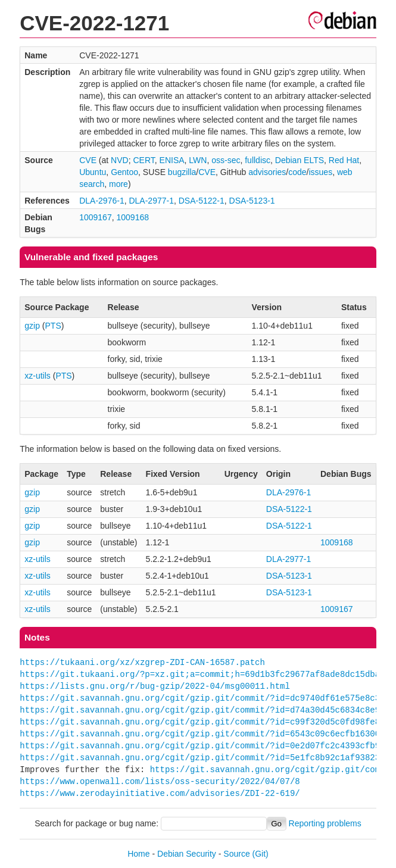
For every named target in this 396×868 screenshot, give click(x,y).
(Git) (261, 854)
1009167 (96, 217)
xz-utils (38, 376)
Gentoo (124, 172)
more (119, 184)
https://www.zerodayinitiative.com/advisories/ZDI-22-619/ (160, 793)
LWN (198, 160)
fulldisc (258, 160)
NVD (120, 160)
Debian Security (187, 854)
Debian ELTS (300, 160)
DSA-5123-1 (252, 201)
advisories (267, 172)
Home (138, 854)
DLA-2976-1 (102, 201)
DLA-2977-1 (151, 201)
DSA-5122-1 (202, 201)
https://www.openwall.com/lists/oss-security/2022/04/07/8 (160, 781)
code (297, 172)
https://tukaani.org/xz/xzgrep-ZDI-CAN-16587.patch (142, 662)
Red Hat (344, 160)
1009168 (132, 217)
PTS (53, 326)
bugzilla (182, 172)
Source (236, 854)
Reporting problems (325, 823)
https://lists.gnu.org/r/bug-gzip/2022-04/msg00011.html (155, 686)
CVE (88, 160)
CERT (144, 160)
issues (320, 172)
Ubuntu (93, 172)
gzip (32, 326)
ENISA (172, 160)
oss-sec (226, 160)
